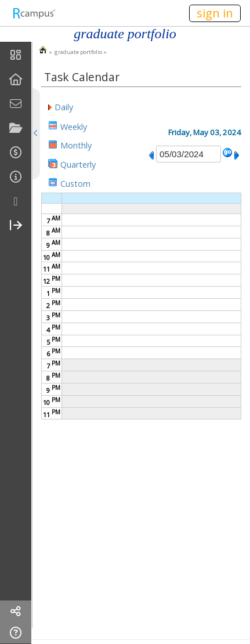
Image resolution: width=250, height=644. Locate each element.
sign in (215, 13)
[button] (61, 106)
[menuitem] (16, 55)
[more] (16, 202)
